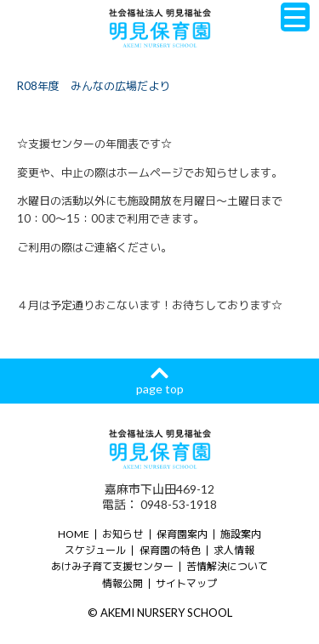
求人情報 (234, 550)
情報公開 (122, 583)
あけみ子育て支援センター (112, 566)
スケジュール (95, 550)
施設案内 (241, 534)
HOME (74, 534)
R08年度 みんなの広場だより (94, 86)
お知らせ (122, 534)
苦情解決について (227, 566)
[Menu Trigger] (295, 17)
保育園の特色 (170, 550)
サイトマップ (186, 583)
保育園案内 (182, 534)
